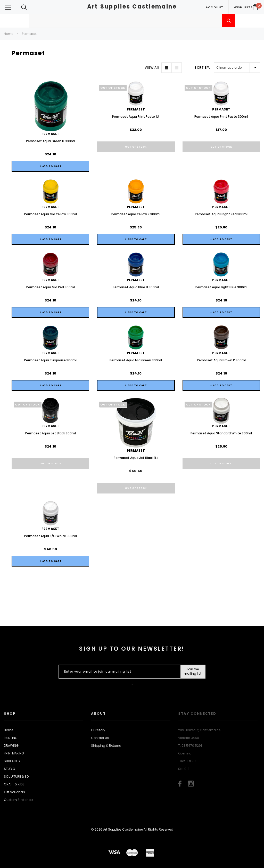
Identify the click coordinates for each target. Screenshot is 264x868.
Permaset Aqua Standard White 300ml (221, 433)
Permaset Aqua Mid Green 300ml (136, 360)
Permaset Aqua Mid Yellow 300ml (51, 214)
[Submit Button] (193, 672)
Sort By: (202, 67)
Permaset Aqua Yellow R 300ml (136, 214)
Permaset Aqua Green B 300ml (51, 141)
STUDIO (9, 769)
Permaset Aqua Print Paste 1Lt (136, 117)
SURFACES (12, 761)
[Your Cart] (255, 7)
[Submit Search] (229, 21)
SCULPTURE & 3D (16, 777)
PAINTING (11, 738)
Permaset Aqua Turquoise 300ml (50, 360)
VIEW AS (152, 67)
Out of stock (136, 147)
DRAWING (11, 746)
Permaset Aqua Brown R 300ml (221, 360)
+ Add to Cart (51, 166)
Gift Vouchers (14, 792)
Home (9, 34)
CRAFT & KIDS (14, 784)
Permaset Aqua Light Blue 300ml (221, 287)
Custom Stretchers (19, 800)
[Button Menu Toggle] (8, 7)
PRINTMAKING (14, 753)
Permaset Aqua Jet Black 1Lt (136, 458)
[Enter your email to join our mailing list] (118, 672)
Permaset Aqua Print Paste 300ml (221, 117)
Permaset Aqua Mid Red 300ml (51, 287)
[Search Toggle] (24, 7)
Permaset (29, 34)
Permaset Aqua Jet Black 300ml (51, 433)
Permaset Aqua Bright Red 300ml (221, 214)
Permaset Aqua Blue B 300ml (136, 287)
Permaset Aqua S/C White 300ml (51, 536)
